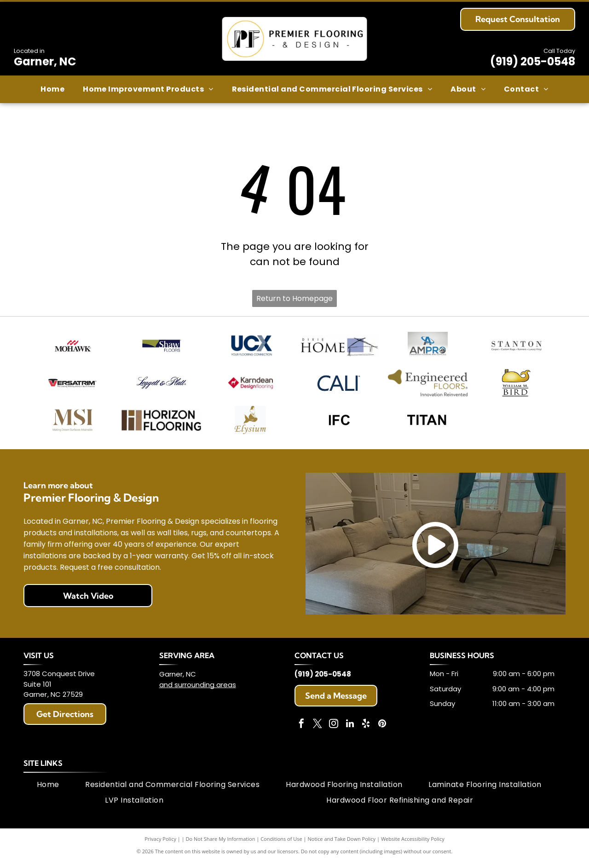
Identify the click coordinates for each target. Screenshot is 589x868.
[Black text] (339, 425)
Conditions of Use (281, 845)
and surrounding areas (198, 691)
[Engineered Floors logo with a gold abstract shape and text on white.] (428, 386)
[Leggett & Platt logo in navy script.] (161, 386)
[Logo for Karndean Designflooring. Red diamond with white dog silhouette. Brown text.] (250, 386)
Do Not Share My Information (221, 845)
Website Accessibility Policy (413, 845)
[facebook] (301, 731)
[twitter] (318, 731)
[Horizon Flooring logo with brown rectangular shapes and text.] (161, 425)
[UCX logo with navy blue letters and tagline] (250, 347)
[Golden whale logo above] (517, 386)
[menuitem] (52, 89)
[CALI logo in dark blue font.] (339, 386)
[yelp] (366, 731)
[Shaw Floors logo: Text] (161, 347)
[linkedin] (350, 731)
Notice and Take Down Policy (342, 845)
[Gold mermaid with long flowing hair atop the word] (250, 425)
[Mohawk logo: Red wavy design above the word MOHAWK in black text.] (72, 347)
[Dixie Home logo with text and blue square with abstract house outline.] (339, 347)
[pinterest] (382, 731)
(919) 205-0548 (533, 61)
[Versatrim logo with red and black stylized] (72, 386)
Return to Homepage (294, 298)
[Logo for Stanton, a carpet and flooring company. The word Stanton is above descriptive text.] (517, 347)
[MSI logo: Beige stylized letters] (72, 425)
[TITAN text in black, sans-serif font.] (428, 425)
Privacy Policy (160, 845)
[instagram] (334, 731)
